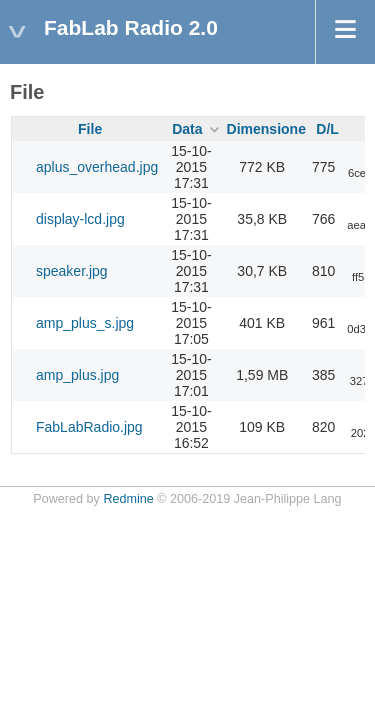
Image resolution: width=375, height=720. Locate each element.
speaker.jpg (72, 271)
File (90, 129)
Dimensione (266, 129)
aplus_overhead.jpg (97, 167)
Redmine (128, 499)
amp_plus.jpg (77, 375)
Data (187, 129)
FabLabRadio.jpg (89, 427)
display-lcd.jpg (80, 219)
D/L (327, 129)
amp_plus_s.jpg (85, 323)
